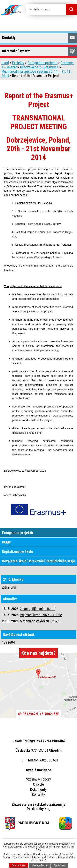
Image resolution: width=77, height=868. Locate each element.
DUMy (6, 542)
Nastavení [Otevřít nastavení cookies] (60, 865)
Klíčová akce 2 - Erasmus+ (39, 67)
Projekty (18, 63)
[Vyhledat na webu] (43, 9)
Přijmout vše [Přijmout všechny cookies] (19, 865)
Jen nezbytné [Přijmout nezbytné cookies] (40, 865)
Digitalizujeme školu (18, 552)
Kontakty (38, 794)
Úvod (5, 63)
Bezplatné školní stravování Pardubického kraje (38, 561)
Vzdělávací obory (38, 779)
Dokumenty (38, 789)
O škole (38, 784)
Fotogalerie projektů (43, 63)
